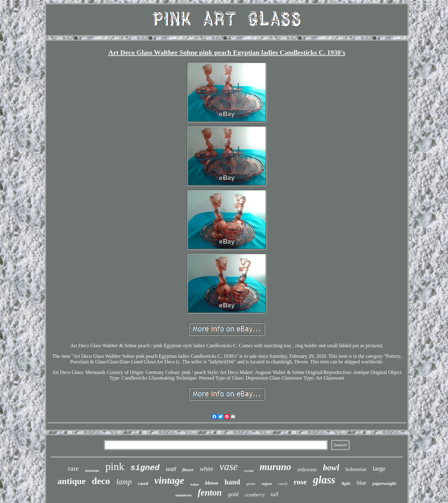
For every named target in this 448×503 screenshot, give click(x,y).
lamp (124, 482)
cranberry (255, 495)
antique (72, 481)
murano (275, 467)
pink (115, 466)
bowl (331, 468)
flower (188, 470)
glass (324, 480)
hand (232, 482)
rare (73, 468)
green (251, 484)
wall (171, 469)
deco (101, 481)
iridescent (307, 470)
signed (145, 468)
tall (275, 494)
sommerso (183, 495)
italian (195, 485)
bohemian (356, 469)
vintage (169, 480)
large (379, 468)
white (206, 469)
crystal (249, 471)
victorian (92, 471)
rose (300, 482)
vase (229, 467)
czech (283, 484)
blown (212, 483)
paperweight (384, 483)
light (346, 483)
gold (233, 494)
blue (361, 483)
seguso (267, 484)
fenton (210, 492)
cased (143, 484)
